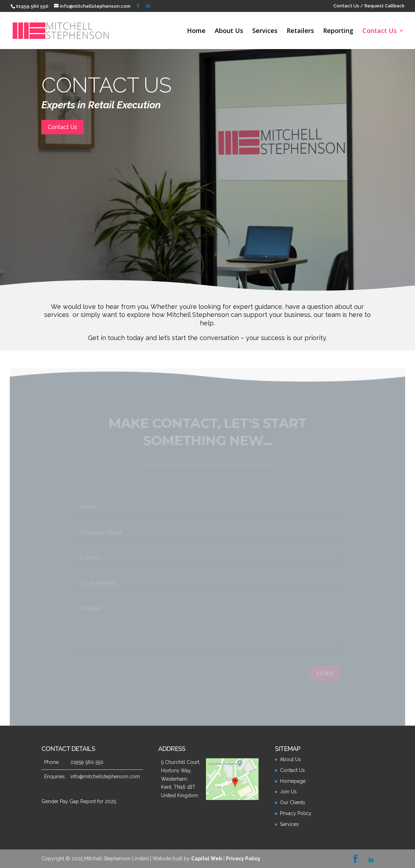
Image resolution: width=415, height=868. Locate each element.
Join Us (288, 792)
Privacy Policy (296, 813)
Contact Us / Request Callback (369, 6)
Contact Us (380, 31)
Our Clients (293, 802)
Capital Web (207, 859)
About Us (229, 31)
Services (265, 31)
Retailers (300, 31)
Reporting (338, 31)
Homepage (293, 781)
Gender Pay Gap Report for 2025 (79, 801)
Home (196, 31)
